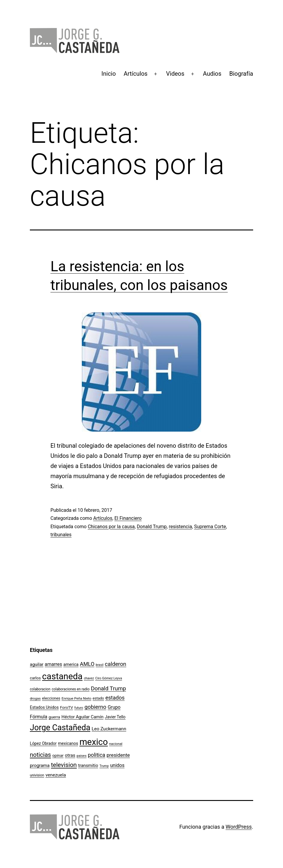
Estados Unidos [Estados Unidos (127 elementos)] (44, 707)
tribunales (61, 535)
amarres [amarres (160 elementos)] (53, 664)
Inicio (109, 74)
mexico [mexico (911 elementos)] (94, 742)
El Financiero (128, 518)
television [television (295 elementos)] (64, 765)
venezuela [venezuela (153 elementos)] (56, 775)
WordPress (239, 827)
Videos (175, 74)
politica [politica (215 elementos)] (96, 755)
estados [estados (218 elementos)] (115, 698)
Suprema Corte (210, 527)
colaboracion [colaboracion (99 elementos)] (40, 689)
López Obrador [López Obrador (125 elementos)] (43, 743)
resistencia (180, 527)
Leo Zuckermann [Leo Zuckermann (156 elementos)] (109, 729)
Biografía (241, 74)
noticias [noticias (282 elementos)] (40, 755)
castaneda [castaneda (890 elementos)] (62, 676)
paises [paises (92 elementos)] (82, 756)
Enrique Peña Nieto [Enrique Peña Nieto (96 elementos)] (76, 698)
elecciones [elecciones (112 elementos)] (51, 698)
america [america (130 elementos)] (71, 664)
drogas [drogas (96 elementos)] (35, 698)
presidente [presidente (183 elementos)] (118, 755)
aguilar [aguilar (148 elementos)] (37, 664)
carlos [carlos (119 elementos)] (35, 678)
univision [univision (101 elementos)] (37, 775)
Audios (212, 74)
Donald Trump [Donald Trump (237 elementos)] (108, 689)
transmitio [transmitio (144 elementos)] (88, 765)
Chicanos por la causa (111, 527)
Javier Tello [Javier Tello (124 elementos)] (115, 717)
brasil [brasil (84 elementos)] (100, 665)
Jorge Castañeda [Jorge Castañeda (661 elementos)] (60, 728)
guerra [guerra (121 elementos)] (54, 717)
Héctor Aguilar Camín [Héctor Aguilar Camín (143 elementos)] (83, 717)
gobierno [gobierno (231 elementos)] (95, 707)
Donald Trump (152, 527)
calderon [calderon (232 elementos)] (116, 664)
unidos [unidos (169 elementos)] (117, 765)
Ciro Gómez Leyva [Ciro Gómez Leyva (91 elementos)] (109, 678)
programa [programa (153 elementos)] (40, 765)
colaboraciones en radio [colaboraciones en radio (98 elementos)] (71, 689)
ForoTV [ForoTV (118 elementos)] (67, 707)
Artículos (136, 74)
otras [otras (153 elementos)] (70, 755)
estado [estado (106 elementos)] (98, 698)
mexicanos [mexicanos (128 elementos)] (68, 743)
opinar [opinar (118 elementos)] (58, 755)
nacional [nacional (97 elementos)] (116, 744)
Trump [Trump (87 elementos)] (104, 766)
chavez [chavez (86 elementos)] (89, 678)
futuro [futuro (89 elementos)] (79, 708)
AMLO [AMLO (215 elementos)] (87, 664)
